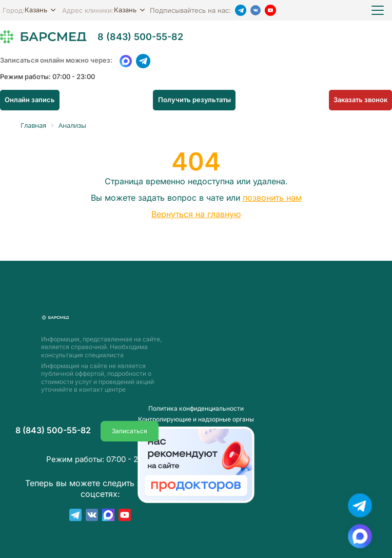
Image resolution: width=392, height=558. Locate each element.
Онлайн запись (28, 100)
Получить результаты (194, 100)
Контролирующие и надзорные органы (196, 408)
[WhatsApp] (126, 61)
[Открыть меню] (378, 10)
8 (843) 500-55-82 (140, 37)
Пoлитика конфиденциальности (196, 397)
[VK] (256, 10)
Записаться (130, 419)
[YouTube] (270, 10)
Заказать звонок (362, 100)
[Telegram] (241, 10)
